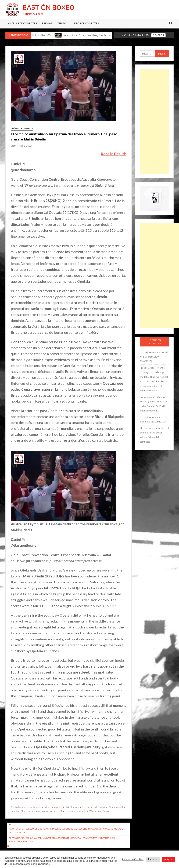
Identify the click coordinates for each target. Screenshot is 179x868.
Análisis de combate (22, 129)
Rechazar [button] (153, 859)
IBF (110, 807)
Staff (13, 146)
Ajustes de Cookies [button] (133, 859)
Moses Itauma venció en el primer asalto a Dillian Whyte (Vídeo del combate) (154, 435)
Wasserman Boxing (100, 811)
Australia (16, 807)
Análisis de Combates (22, 23)
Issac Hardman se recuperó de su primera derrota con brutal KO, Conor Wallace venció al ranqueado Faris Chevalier (66, 831)
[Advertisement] (154, 121)
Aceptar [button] (168, 859)
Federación (99, 807)
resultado (70, 811)
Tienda (62, 23)
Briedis (47, 807)
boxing (37, 807)
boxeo (27, 807)
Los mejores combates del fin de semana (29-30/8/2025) (154, 357)
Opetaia (31, 811)
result (59, 811)
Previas (47, 23)
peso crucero (45, 811)
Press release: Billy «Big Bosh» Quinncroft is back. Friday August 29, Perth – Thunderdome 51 (154, 404)
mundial (119, 807)
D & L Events (72, 807)
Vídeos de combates (85, 23)
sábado (82, 811)
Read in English (114, 154)
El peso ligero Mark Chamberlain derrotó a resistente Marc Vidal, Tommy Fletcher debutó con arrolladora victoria (62, 840)
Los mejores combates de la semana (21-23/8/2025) (154, 419)
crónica (58, 807)
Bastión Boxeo (49, 7)
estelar (86, 807)
